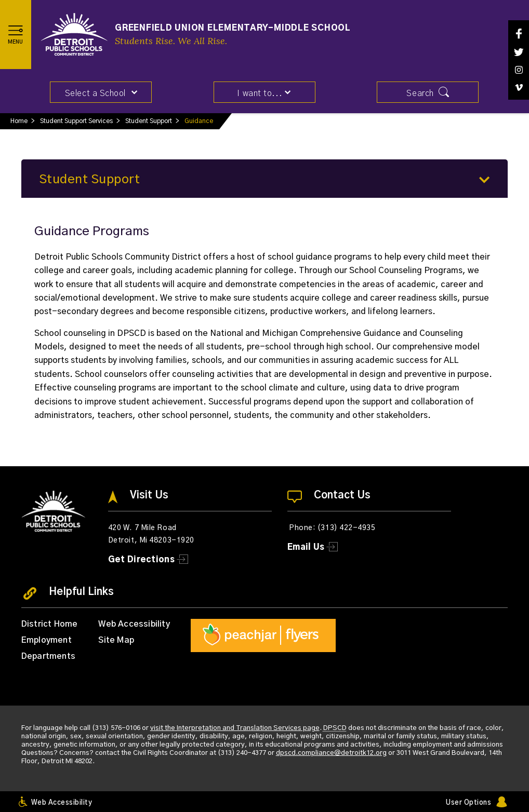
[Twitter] (519, 52)
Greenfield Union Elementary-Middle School (233, 28)
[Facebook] (519, 33)
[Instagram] (519, 70)
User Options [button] (468, 803)
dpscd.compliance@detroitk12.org (331, 753)
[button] (16, 34)
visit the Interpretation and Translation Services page (235, 728)
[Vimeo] (519, 87)
